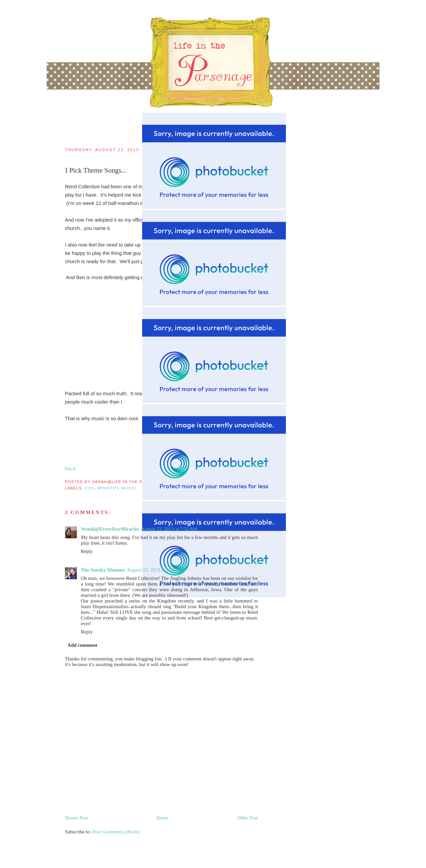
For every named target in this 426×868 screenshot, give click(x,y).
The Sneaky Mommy (103, 570)
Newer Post (76, 818)
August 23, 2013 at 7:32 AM (169, 529)
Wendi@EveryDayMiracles (110, 529)
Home (163, 818)
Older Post (247, 818)
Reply (87, 551)
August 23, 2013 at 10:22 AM (157, 570)
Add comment (82, 645)
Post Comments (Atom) (116, 832)
